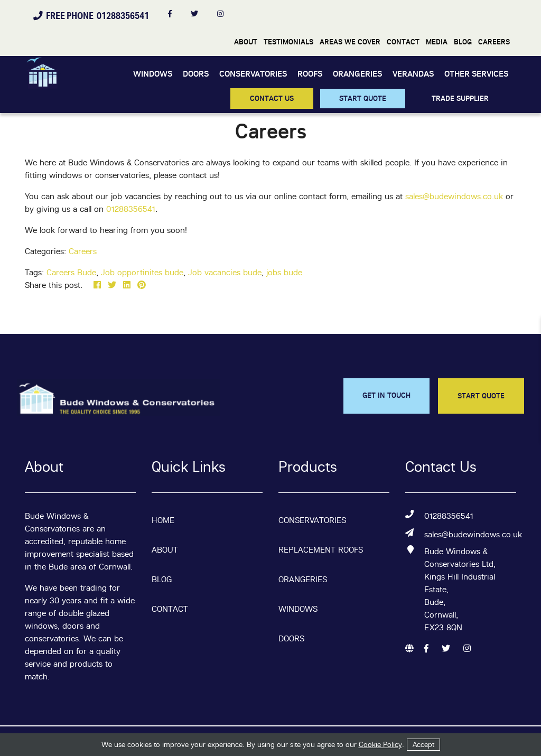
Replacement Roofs (321, 550)
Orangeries (357, 74)
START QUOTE (363, 98)
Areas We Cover (350, 41)
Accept (423, 744)
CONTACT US (272, 98)
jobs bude (284, 272)
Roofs (310, 74)
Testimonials (288, 41)
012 (113, 209)
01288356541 (449, 516)
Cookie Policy (380, 744)
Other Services (476, 74)
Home (163, 520)
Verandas (413, 74)
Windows (153, 74)
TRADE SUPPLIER (460, 98)
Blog (463, 41)
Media (437, 41)
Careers (494, 41)
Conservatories (253, 74)
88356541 (137, 209)
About (246, 41)
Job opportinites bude (142, 272)
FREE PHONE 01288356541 (91, 15)
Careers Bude (71, 272)
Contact (403, 41)
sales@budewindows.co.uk (455, 196)
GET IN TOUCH (386, 395)
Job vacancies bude (225, 272)
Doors (196, 74)
